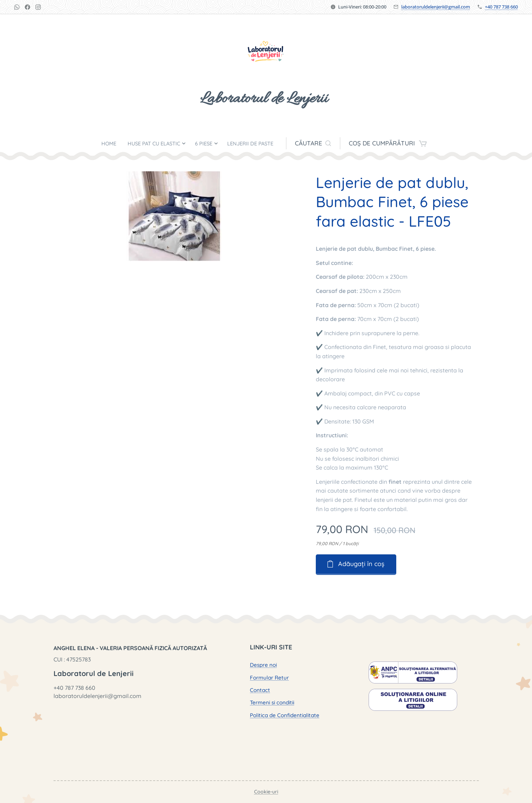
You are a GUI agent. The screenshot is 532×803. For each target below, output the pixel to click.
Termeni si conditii (272, 702)
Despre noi (263, 665)
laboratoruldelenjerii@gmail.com (436, 7)
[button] (325, 143)
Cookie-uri (266, 792)
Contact (260, 690)
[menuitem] (100, 143)
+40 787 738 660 (501, 7)
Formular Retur (269, 678)
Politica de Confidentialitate (284, 715)
